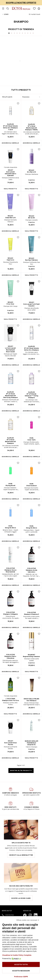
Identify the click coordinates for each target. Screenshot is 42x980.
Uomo (6, 14)
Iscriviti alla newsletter (21, 855)
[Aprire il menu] (3, 8)
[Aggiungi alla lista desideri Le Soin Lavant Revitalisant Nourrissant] (18, 325)
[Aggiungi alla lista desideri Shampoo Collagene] (18, 592)
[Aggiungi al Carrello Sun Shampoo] (32, 714)
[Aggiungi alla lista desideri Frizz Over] (18, 281)
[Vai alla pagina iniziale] (21, 8)
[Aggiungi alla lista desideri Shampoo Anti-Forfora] (18, 678)
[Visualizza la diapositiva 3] (14, 33)
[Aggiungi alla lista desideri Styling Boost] (18, 463)
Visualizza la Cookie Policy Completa (17, 955)
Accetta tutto (21, 965)
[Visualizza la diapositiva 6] (22, 33)
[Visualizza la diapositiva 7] (25, 33)
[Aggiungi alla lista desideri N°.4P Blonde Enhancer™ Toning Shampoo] (39, 371)
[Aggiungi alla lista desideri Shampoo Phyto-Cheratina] (18, 634)
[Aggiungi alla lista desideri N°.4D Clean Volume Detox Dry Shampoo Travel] (18, 103)
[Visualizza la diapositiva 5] (20, 33)
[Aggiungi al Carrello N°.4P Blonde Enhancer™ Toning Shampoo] (32, 411)
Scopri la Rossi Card (21, 898)
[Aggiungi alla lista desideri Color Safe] (39, 417)
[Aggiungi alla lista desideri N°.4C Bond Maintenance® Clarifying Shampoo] (18, 371)
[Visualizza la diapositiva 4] (17, 33)
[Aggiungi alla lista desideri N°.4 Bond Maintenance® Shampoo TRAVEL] (39, 103)
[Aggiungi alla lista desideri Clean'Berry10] (18, 195)
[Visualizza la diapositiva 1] (9, 33)
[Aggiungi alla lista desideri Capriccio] (18, 237)
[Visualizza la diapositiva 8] (28, 33)
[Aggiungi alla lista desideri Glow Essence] (39, 463)
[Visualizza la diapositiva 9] (30, 33)
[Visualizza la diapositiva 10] (33, 33)
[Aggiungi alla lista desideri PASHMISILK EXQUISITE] (39, 720)
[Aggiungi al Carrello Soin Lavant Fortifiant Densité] (32, 319)
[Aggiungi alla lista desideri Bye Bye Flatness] (39, 237)
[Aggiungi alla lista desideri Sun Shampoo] (39, 678)
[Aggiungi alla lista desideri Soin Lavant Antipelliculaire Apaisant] (18, 149)
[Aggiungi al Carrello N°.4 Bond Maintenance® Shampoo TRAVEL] (32, 143)
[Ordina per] (32, 97)
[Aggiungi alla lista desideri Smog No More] (18, 505)
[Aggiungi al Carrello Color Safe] (32, 457)
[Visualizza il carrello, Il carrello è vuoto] (39, 8)
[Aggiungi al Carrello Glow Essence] (32, 499)
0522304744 (8, 915)
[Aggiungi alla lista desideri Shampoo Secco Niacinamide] (18, 547)
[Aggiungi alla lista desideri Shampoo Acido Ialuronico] (39, 547)
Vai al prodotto (31, 189)
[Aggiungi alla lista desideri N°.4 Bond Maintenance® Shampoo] (18, 417)
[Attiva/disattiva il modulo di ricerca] (8, 8)
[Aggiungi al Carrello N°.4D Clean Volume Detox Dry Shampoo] (32, 365)
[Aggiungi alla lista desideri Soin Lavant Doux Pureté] (18, 720)
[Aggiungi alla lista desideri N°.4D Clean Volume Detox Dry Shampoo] (39, 325)
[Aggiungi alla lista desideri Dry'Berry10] (39, 149)
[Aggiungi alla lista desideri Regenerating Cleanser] (39, 634)
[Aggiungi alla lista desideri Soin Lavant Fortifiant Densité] (39, 281)
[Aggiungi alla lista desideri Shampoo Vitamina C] (39, 592)
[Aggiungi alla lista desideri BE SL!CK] (39, 195)
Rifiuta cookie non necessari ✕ (28, 920)
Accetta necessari (21, 971)
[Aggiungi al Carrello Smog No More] (32, 541)
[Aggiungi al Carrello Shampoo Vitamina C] (32, 628)
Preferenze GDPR (21, 977)
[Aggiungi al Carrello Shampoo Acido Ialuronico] (32, 585)
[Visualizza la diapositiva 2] (12, 33)
